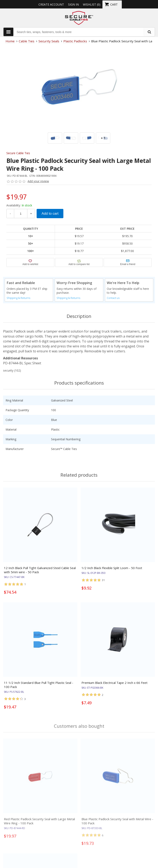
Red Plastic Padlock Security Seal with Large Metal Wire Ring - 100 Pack (39, 824)
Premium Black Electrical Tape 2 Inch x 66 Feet (114, 683)
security (8, 370)
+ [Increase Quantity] (31, 214)
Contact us (113, 298)
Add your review (38, 181)
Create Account (51, 4)
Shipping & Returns (19, 298)
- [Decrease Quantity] (10, 214)
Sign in (73, 4)
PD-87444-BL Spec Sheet (22, 363)
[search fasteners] (149, 32)
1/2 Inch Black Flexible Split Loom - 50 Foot (112, 568)
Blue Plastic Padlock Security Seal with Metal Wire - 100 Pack (117, 824)
